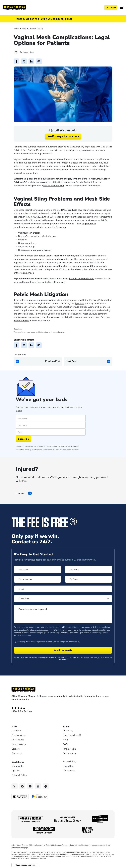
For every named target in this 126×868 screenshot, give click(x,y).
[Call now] (111, 8)
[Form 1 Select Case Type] (63, 599)
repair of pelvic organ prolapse (79, 150)
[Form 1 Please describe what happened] (63, 614)
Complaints (17, 766)
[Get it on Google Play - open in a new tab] (40, 796)
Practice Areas (19, 735)
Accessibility (70, 761)
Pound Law (69, 766)
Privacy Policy (51, 446)
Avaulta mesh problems (82, 279)
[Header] (15, 7)
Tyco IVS (79, 303)
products (73, 210)
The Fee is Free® (72, 735)
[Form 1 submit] (63, 650)
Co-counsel (69, 771)
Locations (16, 731)
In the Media (69, 749)
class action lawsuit (54, 186)
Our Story (68, 731)
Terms (50, 642)
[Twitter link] (15, 786)
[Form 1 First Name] (37, 570)
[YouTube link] (30, 786)
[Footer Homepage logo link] (63, 690)
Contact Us (17, 753)
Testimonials (70, 753)
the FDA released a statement (60, 217)
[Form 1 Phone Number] (37, 579)
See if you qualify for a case (63, 136)
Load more (21, 493)
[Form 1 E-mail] (63, 589)
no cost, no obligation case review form (60, 182)
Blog (24, 29)
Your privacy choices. (25, 865)
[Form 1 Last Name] (89, 570)
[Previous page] (38, 361)
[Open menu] (122, 8)
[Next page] (88, 361)
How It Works (19, 744)
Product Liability (36, 29)
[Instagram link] (38, 786)
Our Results (18, 740)
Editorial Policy (19, 775)
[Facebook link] (22, 786)
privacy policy (74, 642)
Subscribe (23, 439)
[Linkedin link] (46, 786)
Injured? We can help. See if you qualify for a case (44, 19)
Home (16, 29)
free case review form (29, 317)
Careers (16, 749)
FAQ (65, 744)
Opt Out (16, 771)
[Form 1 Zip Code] (89, 579)
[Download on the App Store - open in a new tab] (20, 796)
